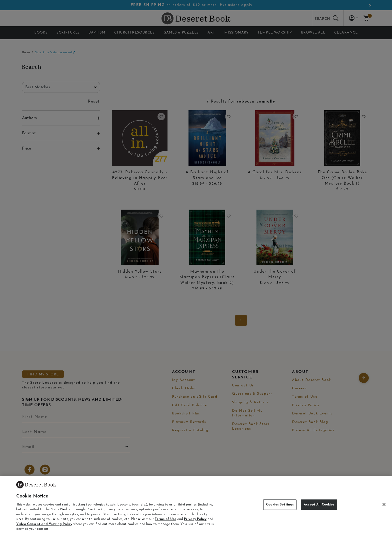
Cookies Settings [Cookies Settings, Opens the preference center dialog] (280, 505)
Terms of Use (165, 519)
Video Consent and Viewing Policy (44, 524)
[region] (196, 505)
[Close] (384, 504)
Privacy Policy (195, 519)
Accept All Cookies (319, 505)
